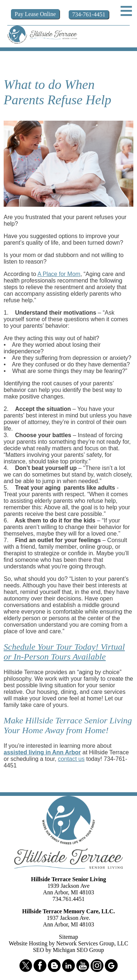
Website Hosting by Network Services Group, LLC (68, 943)
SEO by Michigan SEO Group (68, 950)
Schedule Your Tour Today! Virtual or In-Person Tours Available (64, 652)
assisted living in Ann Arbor (42, 752)
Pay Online (35, 14)
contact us (71, 759)
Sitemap (68, 937)
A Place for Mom (59, 274)
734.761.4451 (69, 899)
